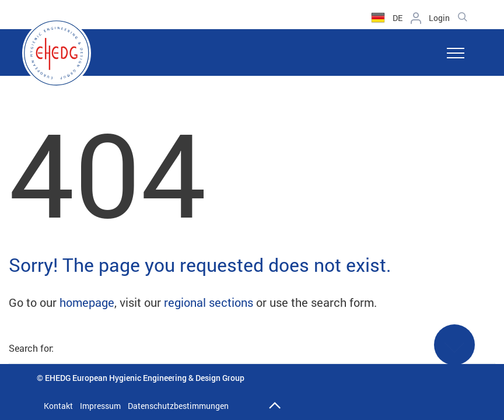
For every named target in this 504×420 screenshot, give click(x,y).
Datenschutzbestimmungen (178, 406)
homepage (87, 302)
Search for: (31, 348)
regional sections (209, 302)
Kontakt (58, 406)
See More (454, 352)
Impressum (100, 406)
